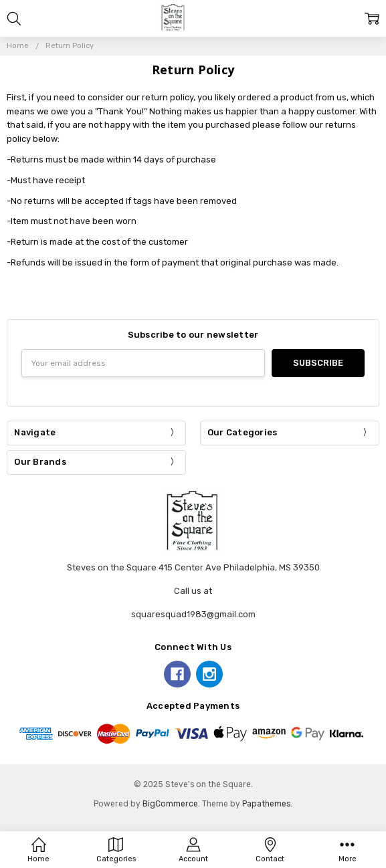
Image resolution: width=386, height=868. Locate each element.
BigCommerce (170, 804)
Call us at (193, 591)
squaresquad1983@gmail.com (193, 614)
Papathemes (266, 804)
